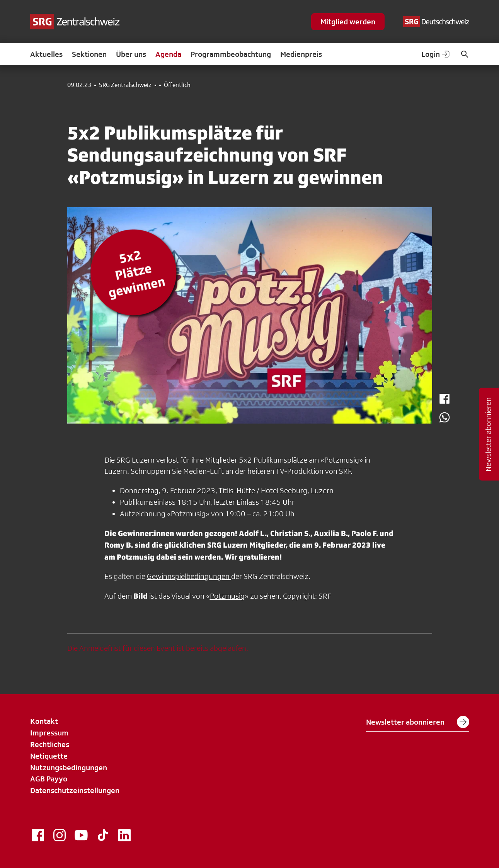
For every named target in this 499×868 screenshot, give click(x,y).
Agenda (168, 54)
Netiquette (49, 756)
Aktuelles (46, 54)
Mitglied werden (348, 22)
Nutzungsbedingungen (69, 768)
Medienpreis (301, 54)
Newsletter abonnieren (418, 722)
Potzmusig (227, 596)
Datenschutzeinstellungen (75, 790)
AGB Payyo (49, 779)
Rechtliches (50, 744)
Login (436, 54)
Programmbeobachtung (231, 54)
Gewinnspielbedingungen (189, 576)
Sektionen (89, 54)
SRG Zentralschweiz (125, 85)
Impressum (49, 733)
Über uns (131, 54)
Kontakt (44, 721)
